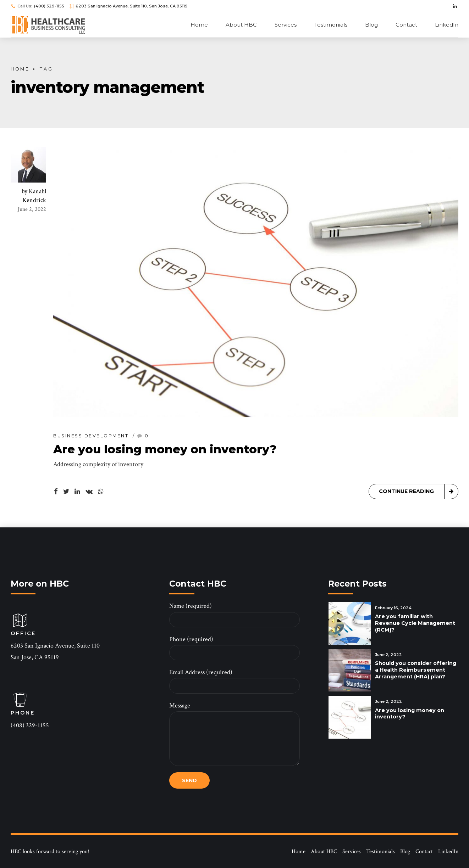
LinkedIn (447, 25)
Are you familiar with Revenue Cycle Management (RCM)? (415, 623)
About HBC (241, 25)
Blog (371, 25)
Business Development (91, 436)
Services (286, 25)
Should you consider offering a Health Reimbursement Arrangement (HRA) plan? (416, 670)
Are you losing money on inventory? (165, 450)
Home (199, 25)
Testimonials (331, 25)
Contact (406, 25)
